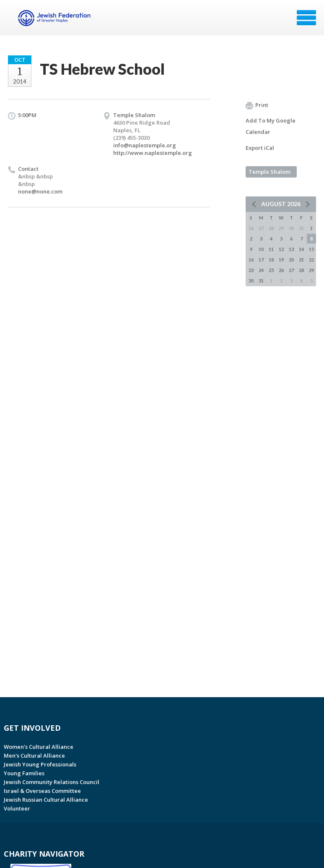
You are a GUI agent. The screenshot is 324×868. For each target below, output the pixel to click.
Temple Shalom (270, 172)
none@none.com (40, 191)
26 (281, 270)
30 (251, 281)
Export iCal (260, 148)
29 (311, 270)
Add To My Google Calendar (271, 126)
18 (271, 260)
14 (301, 249)
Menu (306, 18)
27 (291, 270)
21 (301, 260)
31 (261, 281)
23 (251, 270)
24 (261, 270)
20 (291, 260)
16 (251, 260)
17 (261, 260)
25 (271, 270)
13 (291, 249)
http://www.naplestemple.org (153, 153)
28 (301, 270)
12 (281, 249)
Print (257, 105)
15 (311, 249)
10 (261, 249)
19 (281, 260)
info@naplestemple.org (145, 145)
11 (271, 249)
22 (311, 260)
